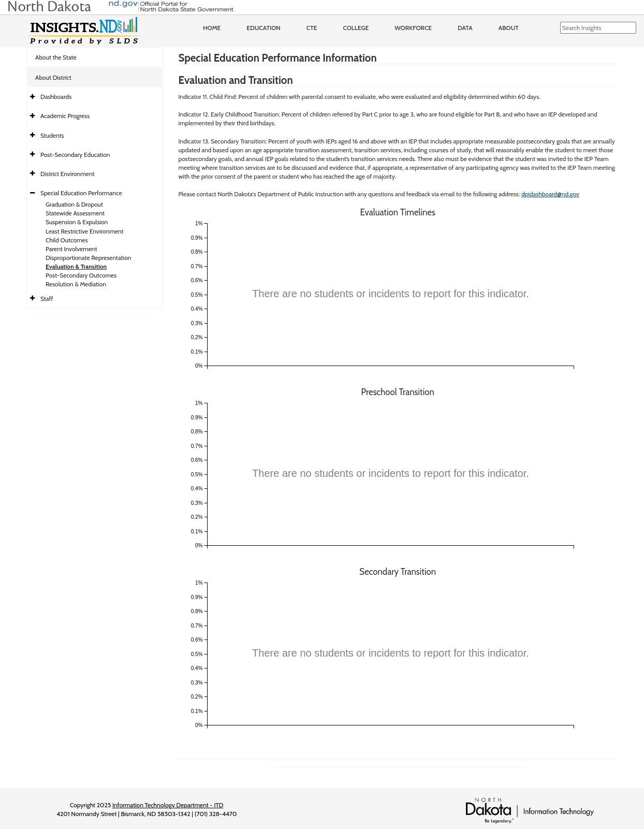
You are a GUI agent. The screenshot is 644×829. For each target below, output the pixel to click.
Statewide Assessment (75, 213)
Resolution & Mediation (76, 284)
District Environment (68, 174)
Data (465, 28)
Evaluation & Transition (76, 266)
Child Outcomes (67, 240)
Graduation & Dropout (74, 204)
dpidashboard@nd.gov (550, 194)
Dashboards (56, 97)
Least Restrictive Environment (85, 231)
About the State (56, 57)
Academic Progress (65, 116)
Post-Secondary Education (75, 155)
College (356, 28)
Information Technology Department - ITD (168, 805)
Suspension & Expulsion (77, 222)
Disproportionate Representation (88, 258)
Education (264, 28)
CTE (312, 28)
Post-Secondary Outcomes (81, 275)
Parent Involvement (71, 249)
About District (53, 77)
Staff (47, 299)
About (509, 28)
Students (52, 135)
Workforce (413, 28)
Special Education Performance (81, 193)
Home (212, 28)
